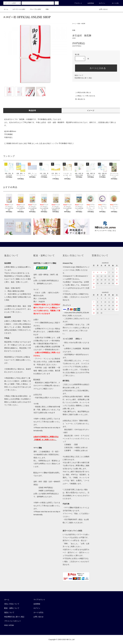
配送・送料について (12, 608)
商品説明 (32, 110)
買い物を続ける (79, 99)
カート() (114, 3)
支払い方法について (12, 604)
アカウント (77, 3)
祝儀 (79, 24)
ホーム (6, 9)
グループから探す (34, 9)
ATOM (11, 625)
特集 (46, 9)
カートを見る (38, 612)
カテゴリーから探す (18, 9)
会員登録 (89, 3)
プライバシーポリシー (13, 621)
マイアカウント (39, 600)
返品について (79, 75)
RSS (6, 625)
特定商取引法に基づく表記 (83, 78)
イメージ (91, 110)
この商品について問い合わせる (84, 96)
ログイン (101, 3)
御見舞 (83, 24)
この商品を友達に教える (82, 92)
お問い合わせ (102, 9)
